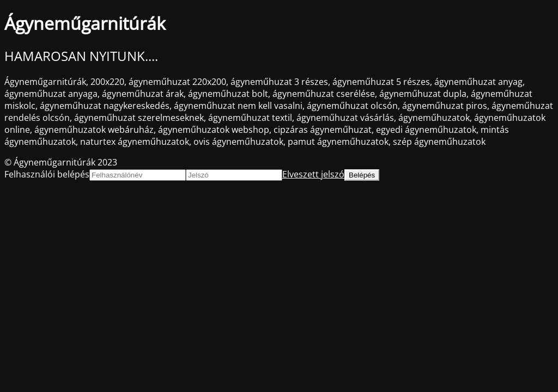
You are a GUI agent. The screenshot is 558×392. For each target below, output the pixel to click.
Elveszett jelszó (313, 174)
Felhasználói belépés (47, 174)
